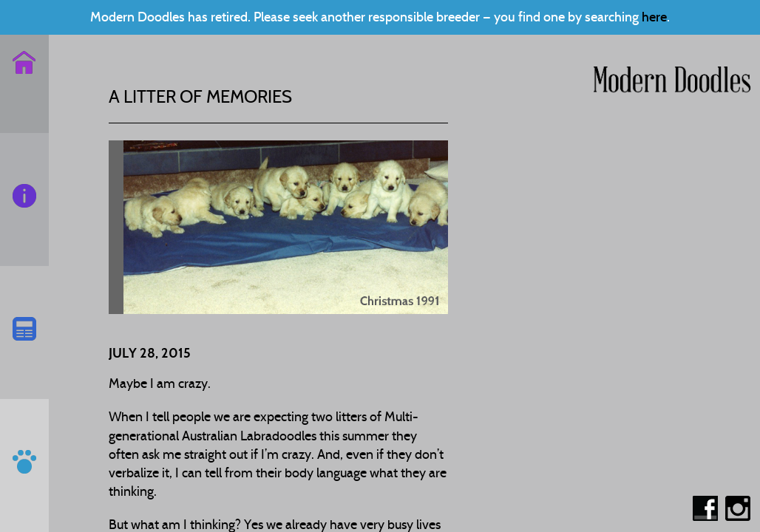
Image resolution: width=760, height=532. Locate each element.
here (654, 17)
